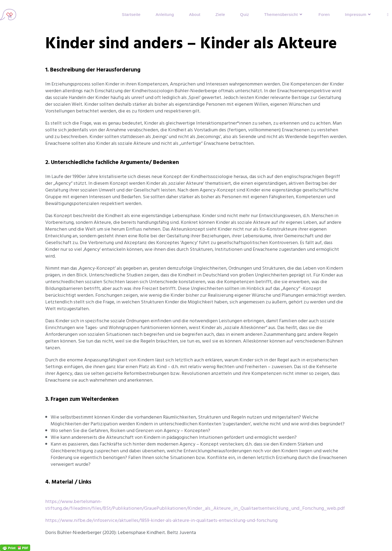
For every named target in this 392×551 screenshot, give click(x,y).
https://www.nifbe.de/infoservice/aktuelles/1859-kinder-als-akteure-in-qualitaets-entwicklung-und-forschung (161, 520)
